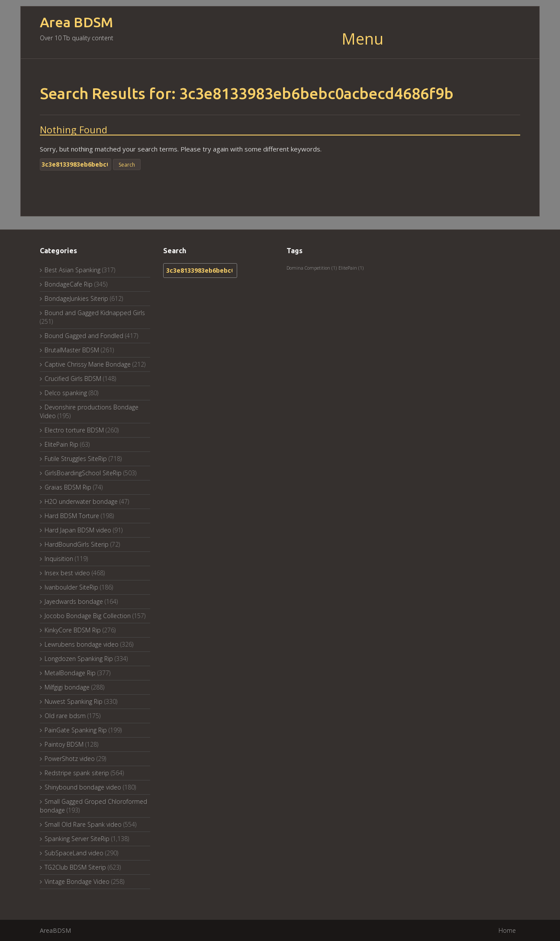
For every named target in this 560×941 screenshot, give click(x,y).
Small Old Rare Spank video (83, 824)
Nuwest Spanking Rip (74, 701)
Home (507, 930)
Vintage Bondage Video (77, 881)
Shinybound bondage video (83, 787)
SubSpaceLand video (74, 853)
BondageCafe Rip (69, 284)
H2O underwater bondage (81, 501)
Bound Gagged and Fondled (84, 336)
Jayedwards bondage (74, 601)
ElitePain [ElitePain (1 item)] (351, 268)
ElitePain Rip (61, 444)
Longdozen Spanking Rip (79, 659)
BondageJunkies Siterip (76, 298)
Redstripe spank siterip (77, 773)
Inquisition (59, 559)
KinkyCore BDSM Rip (73, 630)
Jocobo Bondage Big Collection (88, 616)
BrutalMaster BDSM (72, 350)
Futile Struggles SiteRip (76, 459)
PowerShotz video (70, 759)
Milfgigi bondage (67, 687)
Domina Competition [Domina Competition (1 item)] (312, 268)
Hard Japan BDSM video (78, 530)
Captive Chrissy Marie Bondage (88, 364)
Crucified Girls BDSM (73, 379)
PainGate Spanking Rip (76, 730)
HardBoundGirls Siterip (77, 544)
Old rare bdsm (65, 716)
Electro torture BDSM (74, 430)
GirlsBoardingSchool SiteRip (83, 473)
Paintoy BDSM (64, 744)
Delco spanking (66, 393)
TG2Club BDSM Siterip (75, 867)
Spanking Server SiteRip (77, 839)
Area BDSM (76, 22)
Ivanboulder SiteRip (71, 587)
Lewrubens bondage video (82, 644)
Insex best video (67, 573)
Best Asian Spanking (72, 270)
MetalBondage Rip (70, 673)
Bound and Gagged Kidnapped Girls (95, 313)
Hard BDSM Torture (72, 516)
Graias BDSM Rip (68, 487)
